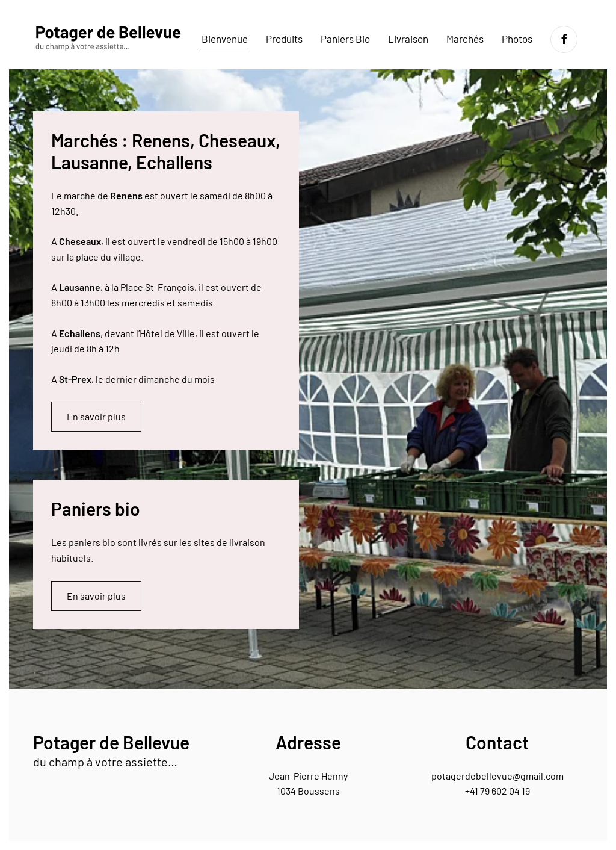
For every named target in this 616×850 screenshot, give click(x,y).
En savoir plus (96, 416)
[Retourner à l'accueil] (108, 39)
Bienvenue (225, 39)
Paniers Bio (345, 39)
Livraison (408, 39)
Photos (517, 39)
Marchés (465, 39)
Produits (284, 39)
